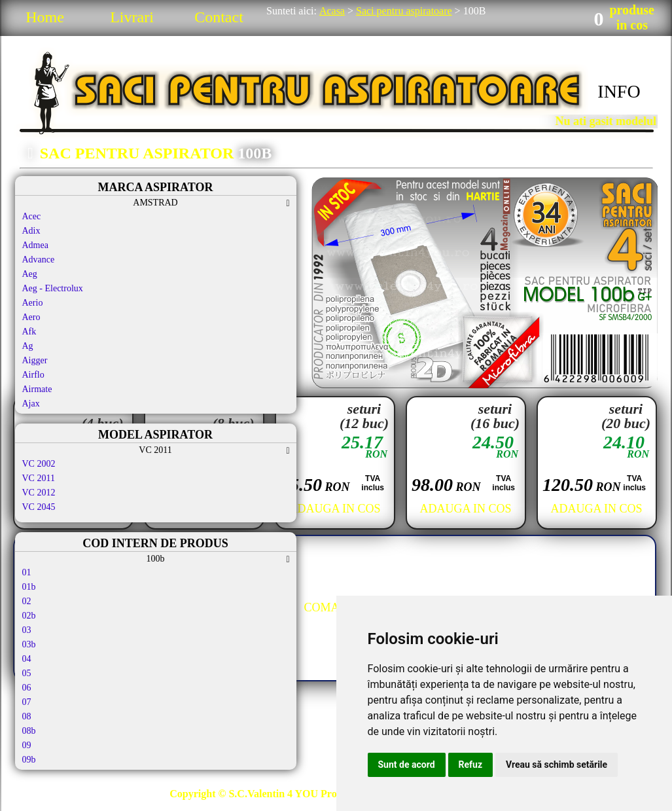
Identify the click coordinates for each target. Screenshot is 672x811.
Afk (29, 332)
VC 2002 (39, 464)
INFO (619, 91)
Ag (28, 346)
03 (27, 630)
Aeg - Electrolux (53, 288)
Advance (39, 260)
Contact (219, 17)
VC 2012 (39, 493)
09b (29, 760)
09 (27, 745)
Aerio (33, 303)
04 (27, 659)
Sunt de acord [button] (407, 765)
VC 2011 (39, 478)
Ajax (31, 404)
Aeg (30, 274)
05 (27, 673)
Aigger (35, 360)
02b (29, 616)
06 (27, 688)
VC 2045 (39, 507)
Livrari (132, 17)
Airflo (33, 375)
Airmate (37, 389)
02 (27, 601)
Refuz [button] (471, 765)
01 (27, 572)
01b (29, 587)
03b (29, 644)
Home (45, 17)
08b (29, 731)
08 (27, 716)
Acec (32, 216)
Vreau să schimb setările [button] (557, 765)
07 (27, 702)
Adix (31, 231)
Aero (31, 317)
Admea (35, 245)
